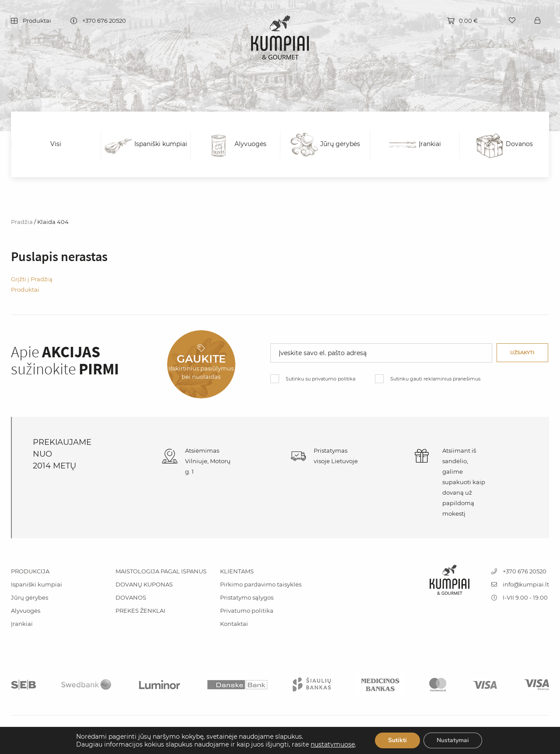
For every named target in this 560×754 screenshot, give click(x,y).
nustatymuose (333, 744)
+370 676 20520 (104, 21)
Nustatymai (453, 740)
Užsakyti (522, 353)
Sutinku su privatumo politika (320, 379)
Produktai (37, 21)
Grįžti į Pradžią (32, 279)
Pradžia (22, 222)
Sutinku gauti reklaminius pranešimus (435, 379)
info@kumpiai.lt (520, 584)
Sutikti (397, 740)
